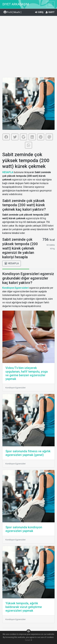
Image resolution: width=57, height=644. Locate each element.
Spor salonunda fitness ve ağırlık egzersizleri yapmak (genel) (28, 453)
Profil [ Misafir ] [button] (12, 12)
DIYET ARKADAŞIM (16, 4)
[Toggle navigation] (50, 4)
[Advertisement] (28, 47)
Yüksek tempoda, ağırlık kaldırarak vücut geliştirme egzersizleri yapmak (24, 607)
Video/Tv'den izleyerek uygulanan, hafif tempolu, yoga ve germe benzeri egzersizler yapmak (27, 373)
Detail (29, 640)
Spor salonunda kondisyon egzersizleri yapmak (24, 529)
